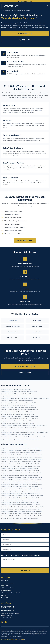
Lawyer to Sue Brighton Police (26, 405)
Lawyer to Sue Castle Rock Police (10, 423)
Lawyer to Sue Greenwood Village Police (28, 416)
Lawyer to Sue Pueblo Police (27, 396)
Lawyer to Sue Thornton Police (9, 394)
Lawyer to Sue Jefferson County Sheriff (11, 482)
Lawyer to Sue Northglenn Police (29, 407)
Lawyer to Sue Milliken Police (40, 432)
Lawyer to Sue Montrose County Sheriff (33, 495)
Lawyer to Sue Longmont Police (9, 401)
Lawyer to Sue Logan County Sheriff (10, 491)
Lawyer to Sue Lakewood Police (29, 391)
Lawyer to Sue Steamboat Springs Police (30, 439)
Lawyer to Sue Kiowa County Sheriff (31, 482)
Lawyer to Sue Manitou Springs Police (27, 428)
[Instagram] (2, 622)
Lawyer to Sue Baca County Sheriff (10, 453)
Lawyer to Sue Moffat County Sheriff (30, 493)
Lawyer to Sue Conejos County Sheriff (33, 459)
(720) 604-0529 (25, 40)
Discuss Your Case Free (25, 240)
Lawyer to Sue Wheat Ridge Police (30, 410)
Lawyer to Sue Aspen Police (39, 437)
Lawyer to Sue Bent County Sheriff (28, 453)
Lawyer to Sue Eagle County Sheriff (30, 468)
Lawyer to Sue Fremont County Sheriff (11, 473)
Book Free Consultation (25, 366)
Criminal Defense (27, 555)
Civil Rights (5, 555)
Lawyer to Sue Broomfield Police (9, 405)
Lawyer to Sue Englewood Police (10, 414)
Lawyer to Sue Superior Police (39, 425)
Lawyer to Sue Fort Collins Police (10, 403)
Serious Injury (16, 555)
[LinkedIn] (6, 622)
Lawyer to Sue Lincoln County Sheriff (32, 489)
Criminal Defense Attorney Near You (12, 593)
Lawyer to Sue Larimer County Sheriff (29, 486)
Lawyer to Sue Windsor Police (28, 430)
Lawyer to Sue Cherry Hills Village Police (11, 419)
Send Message (25, 570)
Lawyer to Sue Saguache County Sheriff (30, 509)
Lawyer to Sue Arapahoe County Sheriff (11, 450)
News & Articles (6, 598)
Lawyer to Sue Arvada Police (25, 394)
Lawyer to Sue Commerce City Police (11, 407)
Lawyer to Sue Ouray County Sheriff (10, 500)
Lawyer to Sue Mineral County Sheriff (11, 493)
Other (37, 555)
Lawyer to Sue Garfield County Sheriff (31, 473)
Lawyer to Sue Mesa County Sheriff (29, 491)
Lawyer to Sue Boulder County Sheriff (11, 455)
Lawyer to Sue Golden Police (26, 412)
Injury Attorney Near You (9, 588)
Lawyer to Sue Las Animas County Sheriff (12, 489)
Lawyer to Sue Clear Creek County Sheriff (12, 459)
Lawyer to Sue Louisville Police (27, 423)
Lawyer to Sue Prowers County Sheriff (11, 505)
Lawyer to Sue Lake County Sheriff (10, 486)
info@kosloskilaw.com (8, 610)
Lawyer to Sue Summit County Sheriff (32, 514)
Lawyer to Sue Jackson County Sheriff (32, 480)
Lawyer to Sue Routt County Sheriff (10, 509)
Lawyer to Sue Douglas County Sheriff (11, 468)
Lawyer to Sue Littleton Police (9, 416)
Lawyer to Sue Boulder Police (26, 398)
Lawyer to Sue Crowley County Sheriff (31, 462)
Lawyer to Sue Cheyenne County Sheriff (32, 457)
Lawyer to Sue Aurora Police (24, 389)
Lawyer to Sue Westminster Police (10, 396)
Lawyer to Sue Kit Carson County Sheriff (12, 484)
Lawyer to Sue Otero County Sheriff (30, 498)
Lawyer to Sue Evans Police (8, 432)
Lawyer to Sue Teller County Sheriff (10, 516)
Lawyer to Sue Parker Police (25, 421)
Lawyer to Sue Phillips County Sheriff (11, 502)
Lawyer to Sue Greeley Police (41, 398)
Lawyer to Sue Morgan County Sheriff (11, 498)
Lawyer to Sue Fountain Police (9, 428)
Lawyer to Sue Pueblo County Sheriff (31, 505)
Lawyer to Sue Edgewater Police (10, 412)
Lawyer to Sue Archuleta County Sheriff (32, 450)
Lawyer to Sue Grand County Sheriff (29, 475)
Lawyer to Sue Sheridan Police (26, 414)
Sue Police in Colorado (8, 583)
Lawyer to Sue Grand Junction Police (28, 403)
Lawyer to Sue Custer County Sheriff (11, 464)
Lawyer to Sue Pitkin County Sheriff (30, 502)
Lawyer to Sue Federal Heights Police (11, 410)
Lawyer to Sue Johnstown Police (24, 432)
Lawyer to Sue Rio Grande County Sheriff (33, 507)
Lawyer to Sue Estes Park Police (26, 434)
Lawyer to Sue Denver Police (9, 389)
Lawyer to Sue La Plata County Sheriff (32, 484)
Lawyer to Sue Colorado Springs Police (11, 391)
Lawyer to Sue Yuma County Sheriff (29, 518)
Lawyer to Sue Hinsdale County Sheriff (32, 477)
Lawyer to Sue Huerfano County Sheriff (11, 480)
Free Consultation (25, 34)
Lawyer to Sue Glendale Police (30, 419)
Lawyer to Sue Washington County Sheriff (31, 516)
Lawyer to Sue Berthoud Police (9, 434)
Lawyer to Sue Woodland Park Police (11, 430)
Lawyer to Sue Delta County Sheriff (30, 464)
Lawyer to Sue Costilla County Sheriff (11, 462)
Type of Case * (5, 553)
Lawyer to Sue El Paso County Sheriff (11, 471)
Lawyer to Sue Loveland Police (26, 401)
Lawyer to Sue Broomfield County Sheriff (32, 455)
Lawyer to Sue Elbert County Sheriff (30, 471)
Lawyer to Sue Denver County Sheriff (11, 466)
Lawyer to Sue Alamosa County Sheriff (30, 448)
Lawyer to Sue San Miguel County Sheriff (32, 511)
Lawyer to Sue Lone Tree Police (9, 421)
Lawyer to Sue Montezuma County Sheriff (12, 495)
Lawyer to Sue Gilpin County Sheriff (10, 475)
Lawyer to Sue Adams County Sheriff (11, 448)
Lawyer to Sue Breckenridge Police (10, 439)
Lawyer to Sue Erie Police (24, 425)
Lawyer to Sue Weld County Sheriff (10, 518)
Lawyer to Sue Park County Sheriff (29, 500)
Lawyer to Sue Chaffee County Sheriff (11, 457)
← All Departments (6, 10)
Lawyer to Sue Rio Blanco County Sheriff (12, 507)
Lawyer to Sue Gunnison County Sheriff (11, 477)
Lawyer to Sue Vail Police (25, 437)
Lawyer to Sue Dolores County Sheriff (30, 466)
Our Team (4, 595)
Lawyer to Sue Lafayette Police (9, 425)
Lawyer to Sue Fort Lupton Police (10, 437)
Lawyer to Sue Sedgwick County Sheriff (11, 514)
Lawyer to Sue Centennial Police (10, 398)
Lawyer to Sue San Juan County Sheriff (11, 511)
